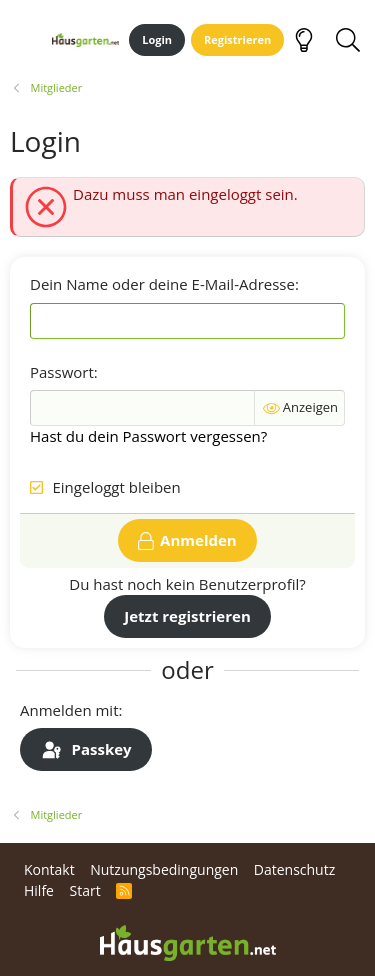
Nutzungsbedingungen (164, 869)
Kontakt (49, 869)
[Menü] (23, 40)
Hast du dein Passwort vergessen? (148, 436)
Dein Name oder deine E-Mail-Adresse (162, 284)
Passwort (62, 372)
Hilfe (39, 890)
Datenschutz (294, 869)
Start (84, 890)
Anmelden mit (69, 710)
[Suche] (347, 40)
